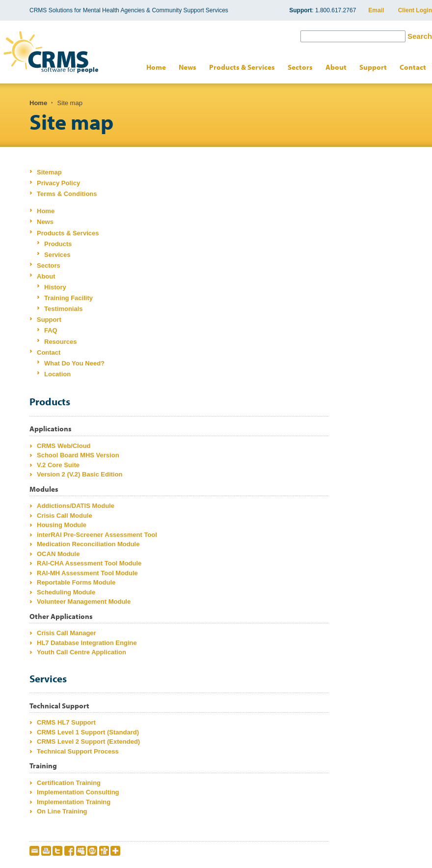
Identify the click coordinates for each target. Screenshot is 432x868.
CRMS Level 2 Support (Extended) (88, 742)
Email (376, 10)
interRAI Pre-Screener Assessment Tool (97, 535)
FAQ (51, 330)
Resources (60, 342)
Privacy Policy (58, 183)
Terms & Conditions (67, 194)
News (188, 67)
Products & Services (242, 67)
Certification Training (69, 783)
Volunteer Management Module (84, 602)
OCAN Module (58, 554)
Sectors (300, 67)
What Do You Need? (74, 363)
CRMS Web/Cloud (64, 446)
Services (57, 255)
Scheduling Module (66, 592)
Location (57, 374)
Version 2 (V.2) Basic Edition (80, 474)
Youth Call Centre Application (81, 652)
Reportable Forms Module (76, 582)
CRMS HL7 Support (66, 722)
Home (156, 67)
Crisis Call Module (65, 516)
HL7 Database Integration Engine (87, 643)
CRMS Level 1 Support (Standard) (88, 732)
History (55, 287)
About (336, 67)
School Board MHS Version (78, 455)
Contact (413, 67)
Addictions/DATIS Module (76, 506)
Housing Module (62, 525)
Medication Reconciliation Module (88, 544)
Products (58, 244)
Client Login (415, 10)
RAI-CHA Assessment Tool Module (89, 563)
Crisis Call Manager (67, 633)
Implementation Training (74, 802)
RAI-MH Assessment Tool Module (87, 573)
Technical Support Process (78, 751)
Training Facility (68, 298)
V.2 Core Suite (58, 465)
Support (373, 67)
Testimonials (64, 309)
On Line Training (62, 811)
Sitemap (49, 172)
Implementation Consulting (78, 792)
